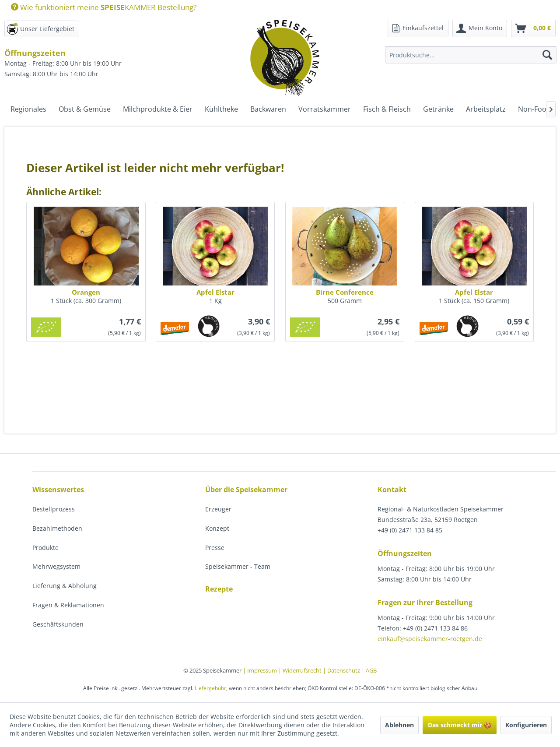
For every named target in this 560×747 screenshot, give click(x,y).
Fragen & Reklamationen (68, 605)
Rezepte (219, 589)
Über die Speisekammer (246, 490)
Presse (215, 548)
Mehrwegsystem (56, 566)
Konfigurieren (526, 725)
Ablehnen (399, 725)
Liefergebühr (210, 688)
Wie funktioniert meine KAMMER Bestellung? (104, 7)
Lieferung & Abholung (65, 586)
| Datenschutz (342, 670)
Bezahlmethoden (57, 528)
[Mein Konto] (480, 28)
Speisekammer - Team (238, 566)
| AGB (369, 670)
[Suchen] (547, 55)
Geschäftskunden (58, 624)
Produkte (45, 548)
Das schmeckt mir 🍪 (460, 725)
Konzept (217, 528)
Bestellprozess (54, 509)
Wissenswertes (58, 490)
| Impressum (261, 670)
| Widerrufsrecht (301, 670)
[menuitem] (100, 7)
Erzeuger (218, 509)
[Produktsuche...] (471, 55)
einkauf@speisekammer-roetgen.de (430, 639)
